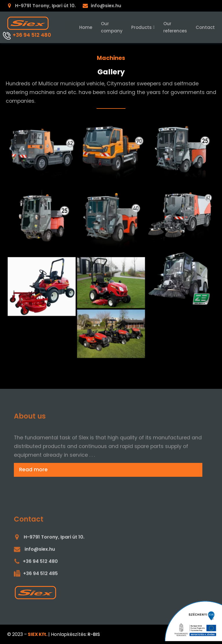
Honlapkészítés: (69, 634)
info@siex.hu (106, 6)
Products (143, 27)
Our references (175, 27)
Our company (112, 27)
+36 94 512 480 (32, 35)
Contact (205, 27)
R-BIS (94, 634)
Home (86, 27)
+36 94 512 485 (40, 577)
